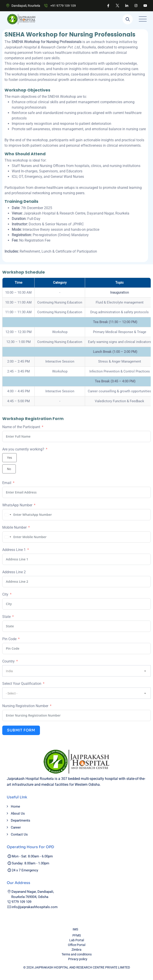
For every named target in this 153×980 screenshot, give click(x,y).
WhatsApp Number (17, 505)
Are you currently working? (23, 449)
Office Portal (77, 945)
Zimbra (76, 950)
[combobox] (7, 515)
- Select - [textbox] (12, 693)
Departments (21, 820)
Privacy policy (78, 959)
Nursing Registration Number (25, 706)
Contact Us (19, 834)
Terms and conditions (77, 954)
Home (15, 806)
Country (8, 661)
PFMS (77, 935)
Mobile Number (14, 527)
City (5, 594)
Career (16, 827)
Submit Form (21, 730)
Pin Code (9, 639)
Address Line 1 (14, 550)
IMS (75, 929)
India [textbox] (9, 671)
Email (7, 483)
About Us (18, 813)
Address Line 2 (14, 572)
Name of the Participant (21, 427)
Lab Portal (77, 940)
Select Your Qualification (22, 684)
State (6, 617)
